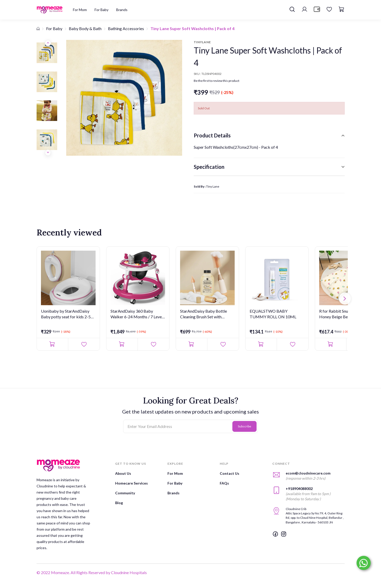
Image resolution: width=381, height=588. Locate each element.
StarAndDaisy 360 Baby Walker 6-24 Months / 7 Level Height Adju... (137, 314)
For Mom (175, 473)
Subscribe (244, 426)
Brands (173, 493)
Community (125, 493)
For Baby (54, 28)
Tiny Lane (213, 186)
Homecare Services (132, 483)
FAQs (224, 483)
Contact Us (230, 473)
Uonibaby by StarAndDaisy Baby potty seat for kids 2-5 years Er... (66, 314)
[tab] (269, 135)
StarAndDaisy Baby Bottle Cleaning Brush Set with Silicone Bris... (204, 314)
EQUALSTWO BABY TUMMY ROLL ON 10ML (273, 314)
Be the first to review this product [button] (217, 81)
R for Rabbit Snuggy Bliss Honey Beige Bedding (342, 314)
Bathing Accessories (126, 28)
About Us (123, 473)
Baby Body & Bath (85, 28)
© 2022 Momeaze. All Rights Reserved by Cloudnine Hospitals (92, 572)
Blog (119, 503)
